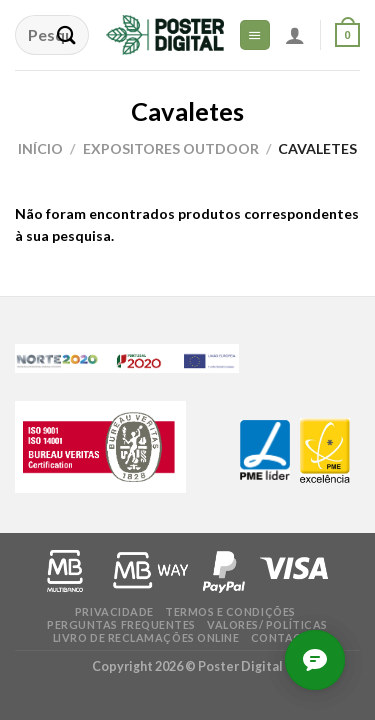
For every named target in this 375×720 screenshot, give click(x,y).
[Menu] (255, 34)
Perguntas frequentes (121, 624)
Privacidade (114, 611)
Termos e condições (230, 611)
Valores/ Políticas (267, 624)
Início (40, 148)
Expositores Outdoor (171, 148)
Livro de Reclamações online (146, 637)
